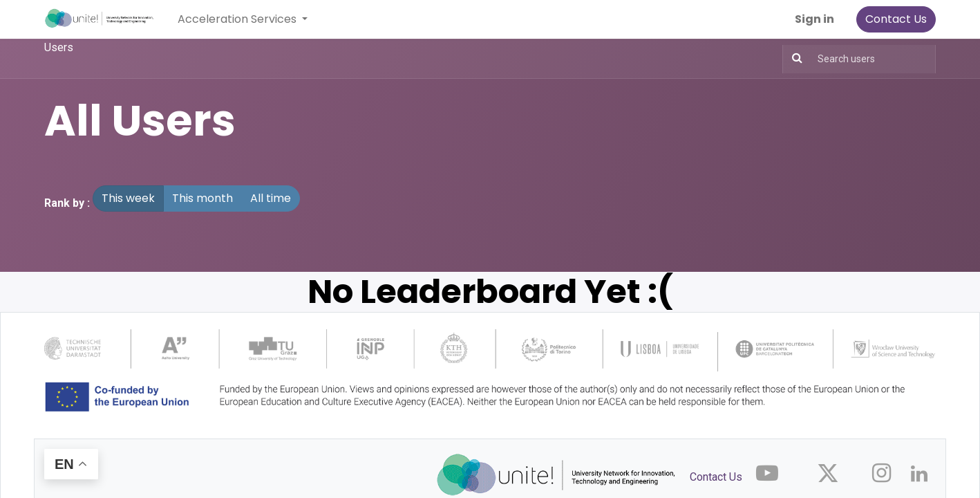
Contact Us (896, 19)
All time (271, 198)
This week (128, 198)
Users (59, 47)
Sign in (814, 19)
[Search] (797, 58)
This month (202, 198)
